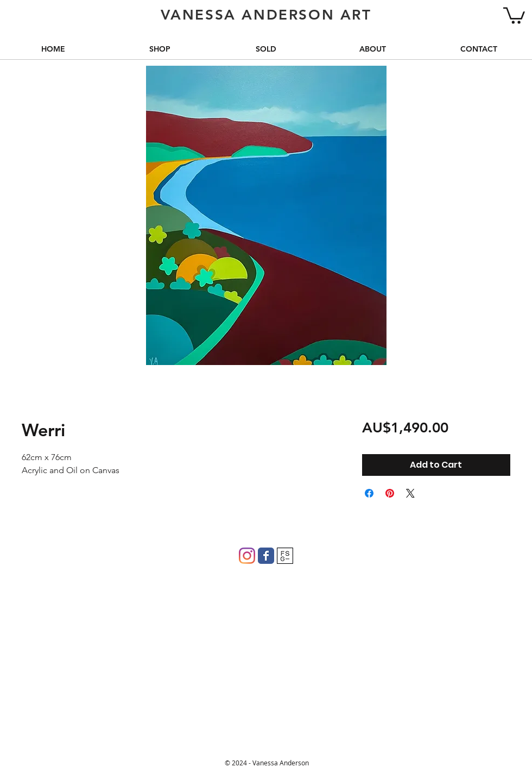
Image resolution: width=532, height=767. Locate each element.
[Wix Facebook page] (266, 556)
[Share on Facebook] (369, 493)
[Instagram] (247, 556)
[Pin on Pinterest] (390, 493)
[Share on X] (410, 493)
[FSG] (285, 556)
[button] (514, 15)
